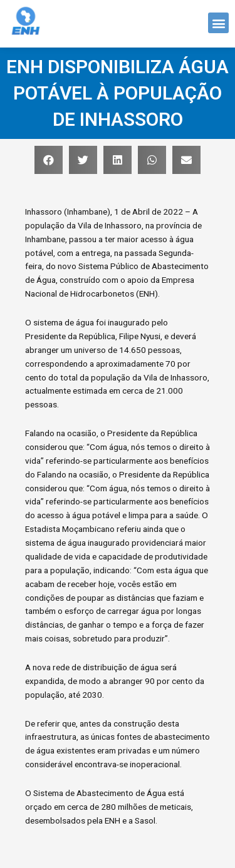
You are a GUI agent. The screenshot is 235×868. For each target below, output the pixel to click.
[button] (218, 22)
